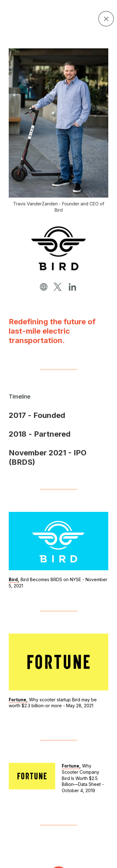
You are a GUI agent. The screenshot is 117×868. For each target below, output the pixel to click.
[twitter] (58, 287)
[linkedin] (72, 287)
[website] (44, 287)
